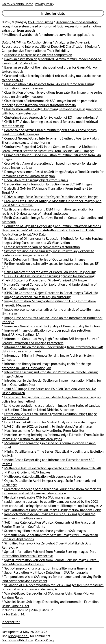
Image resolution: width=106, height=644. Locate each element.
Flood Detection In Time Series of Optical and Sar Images (45, 259)
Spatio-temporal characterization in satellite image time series (49, 568)
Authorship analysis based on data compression (38, 55)
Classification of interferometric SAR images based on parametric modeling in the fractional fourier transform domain (49, 103)
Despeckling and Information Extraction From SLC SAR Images (48, 184)
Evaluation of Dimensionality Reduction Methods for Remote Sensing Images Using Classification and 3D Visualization (52, 241)
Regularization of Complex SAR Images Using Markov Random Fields (53, 510)
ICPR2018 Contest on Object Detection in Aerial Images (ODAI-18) (51, 293)
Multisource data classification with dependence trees (43, 476)
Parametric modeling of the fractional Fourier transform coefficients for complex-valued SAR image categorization (51, 491)
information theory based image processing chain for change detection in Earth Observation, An (46, 366)
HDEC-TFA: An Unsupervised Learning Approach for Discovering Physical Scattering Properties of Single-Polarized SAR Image (48, 278)
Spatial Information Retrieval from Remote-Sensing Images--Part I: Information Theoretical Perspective (50, 554)
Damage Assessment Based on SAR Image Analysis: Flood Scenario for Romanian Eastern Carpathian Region (53, 174)
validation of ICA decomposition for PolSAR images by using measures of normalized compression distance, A (53, 587)
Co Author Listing (40, 22)
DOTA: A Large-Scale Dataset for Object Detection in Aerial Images (51, 197)
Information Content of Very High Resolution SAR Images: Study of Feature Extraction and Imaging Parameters (50, 341)
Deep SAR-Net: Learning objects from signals (36, 180)
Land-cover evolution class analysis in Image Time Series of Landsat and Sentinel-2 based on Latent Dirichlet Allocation (51, 408)
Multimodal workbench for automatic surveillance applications (49, 35)
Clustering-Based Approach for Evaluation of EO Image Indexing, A (51, 117)
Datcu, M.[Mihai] (14, 42)
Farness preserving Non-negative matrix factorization (42, 247)
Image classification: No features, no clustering (38, 297)
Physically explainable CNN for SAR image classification (43, 497)
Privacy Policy (44, 4)
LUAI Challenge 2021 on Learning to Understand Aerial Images (49, 426)
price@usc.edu (19, 636)
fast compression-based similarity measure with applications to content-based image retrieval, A (48, 253)
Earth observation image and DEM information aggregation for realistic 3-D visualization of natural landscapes (48, 211)
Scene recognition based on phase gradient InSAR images (45, 531)
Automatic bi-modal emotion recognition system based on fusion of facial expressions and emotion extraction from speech (51, 26)
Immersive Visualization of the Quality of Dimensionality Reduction (52, 326)
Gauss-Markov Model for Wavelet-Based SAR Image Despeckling (50, 272)
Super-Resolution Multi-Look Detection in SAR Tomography (46, 572)
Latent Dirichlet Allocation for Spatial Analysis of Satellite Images (50, 422)
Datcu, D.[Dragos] (14, 22)
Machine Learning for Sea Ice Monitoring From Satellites (44, 431)
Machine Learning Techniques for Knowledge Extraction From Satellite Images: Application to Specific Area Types (53, 437)
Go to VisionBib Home (17, 4)
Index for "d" (11, 622)
